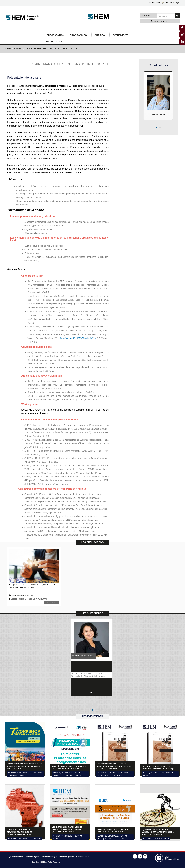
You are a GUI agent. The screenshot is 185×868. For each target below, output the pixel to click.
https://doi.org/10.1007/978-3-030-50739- (78, 338)
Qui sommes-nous (16, 857)
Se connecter (155, 3)
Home (8, 49)
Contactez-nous (83, 857)
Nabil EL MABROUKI (36, 599)
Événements (120, 35)
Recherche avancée (160, 21)
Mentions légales (33, 857)
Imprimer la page (171, 2)
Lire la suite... (43, 603)
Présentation (56, 35)
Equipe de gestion (66, 857)
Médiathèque (55, 41)
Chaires (100, 35)
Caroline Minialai (158, 115)
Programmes (78, 35)
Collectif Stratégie (49, 857)
